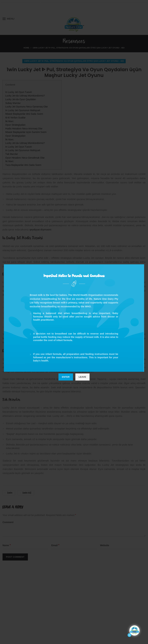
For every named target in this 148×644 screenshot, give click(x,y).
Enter (66, 377)
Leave (82, 377)
